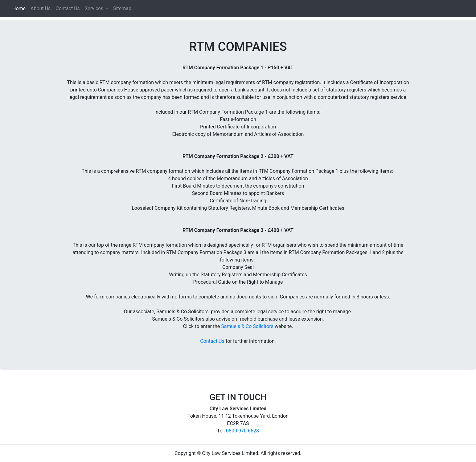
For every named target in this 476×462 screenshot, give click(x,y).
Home (20, 8)
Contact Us (68, 8)
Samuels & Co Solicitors (247, 326)
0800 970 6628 (242, 431)
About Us (41, 8)
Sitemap (122, 8)
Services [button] (95, 8)
